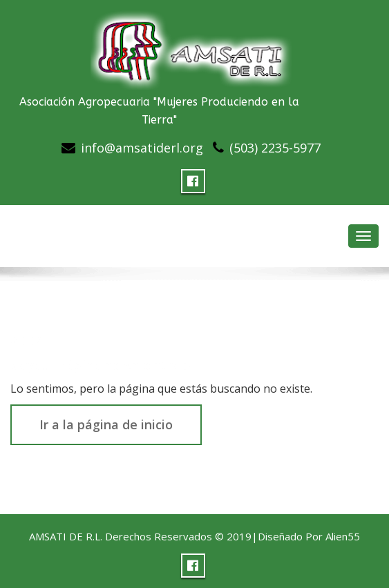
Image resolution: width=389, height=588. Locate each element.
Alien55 (343, 536)
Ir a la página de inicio (106, 424)
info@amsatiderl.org (142, 148)
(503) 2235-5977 (275, 148)
